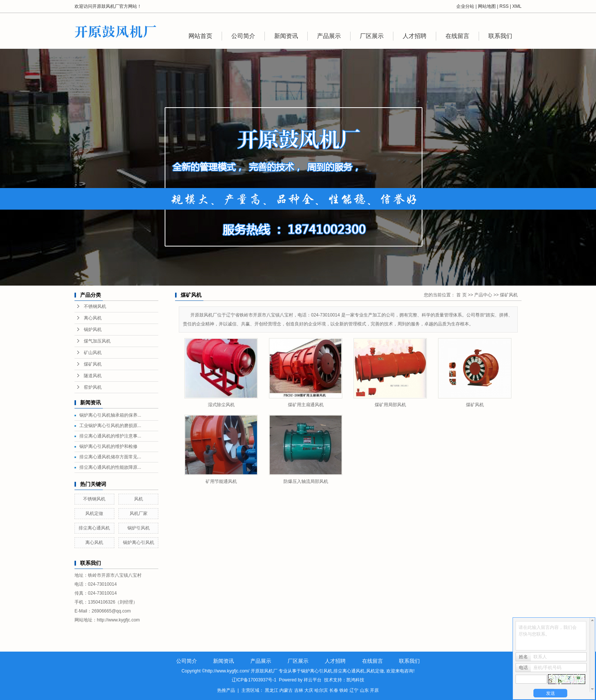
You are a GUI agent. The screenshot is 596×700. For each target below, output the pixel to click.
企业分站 (465, 6)
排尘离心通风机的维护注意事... (110, 436)
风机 (139, 499)
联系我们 (500, 36)
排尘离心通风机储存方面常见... (110, 457)
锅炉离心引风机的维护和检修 (108, 446)
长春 (334, 690)
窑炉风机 (93, 387)
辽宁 (354, 690)
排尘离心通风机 (94, 528)
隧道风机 (93, 376)
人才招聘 (415, 36)
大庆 (309, 690)
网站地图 (487, 6)
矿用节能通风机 (221, 481)
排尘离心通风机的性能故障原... (110, 467)
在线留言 (457, 36)
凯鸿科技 (355, 680)
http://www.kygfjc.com (118, 620)
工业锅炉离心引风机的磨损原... (110, 426)
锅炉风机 (93, 330)
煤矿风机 (93, 364)
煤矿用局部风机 (390, 405)
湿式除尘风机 (221, 405)
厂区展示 (372, 36)
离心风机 (93, 318)
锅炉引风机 (139, 528)
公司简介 (243, 36)
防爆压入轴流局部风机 (306, 481)
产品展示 (329, 36)
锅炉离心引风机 (139, 542)
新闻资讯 (286, 36)
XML (517, 6)
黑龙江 (272, 690)
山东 (364, 690)
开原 (374, 690)
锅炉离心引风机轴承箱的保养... (110, 415)
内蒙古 (286, 690)
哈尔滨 (321, 690)
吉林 (299, 690)
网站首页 (200, 36)
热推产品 (226, 690)
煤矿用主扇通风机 (306, 405)
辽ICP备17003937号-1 (254, 680)
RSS (504, 6)
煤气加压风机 (97, 341)
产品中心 (483, 295)
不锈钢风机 (95, 306)
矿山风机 (93, 353)
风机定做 (94, 513)
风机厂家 (139, 513)
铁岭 (344, 690)
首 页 (461, 295)
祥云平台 (313, 680)
